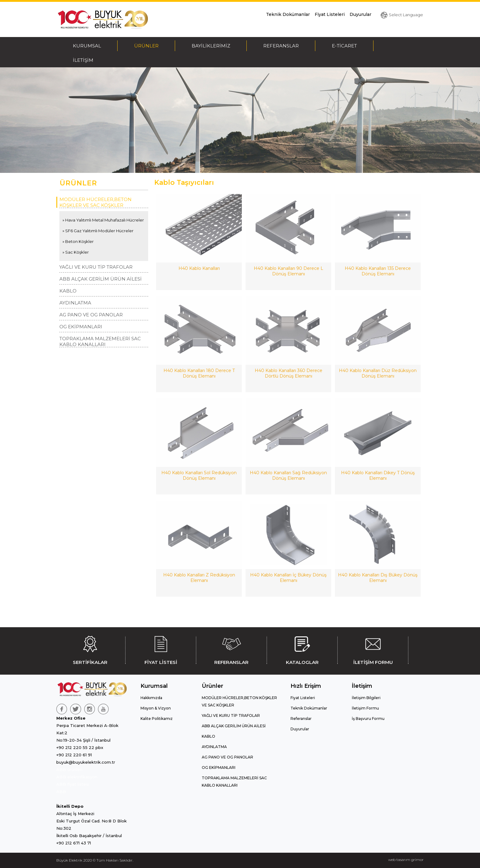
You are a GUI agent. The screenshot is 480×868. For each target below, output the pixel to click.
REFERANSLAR (281, 46)
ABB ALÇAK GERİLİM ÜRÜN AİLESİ (101, 279)
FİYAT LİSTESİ (161, 649)
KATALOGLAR (302, 649)
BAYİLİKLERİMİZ (211, 46)
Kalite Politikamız (157, 719)
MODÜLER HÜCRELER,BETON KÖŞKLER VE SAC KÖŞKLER (96, 202)
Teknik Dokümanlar (288, 14)
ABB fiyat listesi (73, 784)
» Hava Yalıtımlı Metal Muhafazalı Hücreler (103, 220)
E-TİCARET (344, 46)
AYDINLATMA (75, 303)
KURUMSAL (87, 46)
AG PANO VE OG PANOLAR (91, 315)
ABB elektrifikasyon (77, 777)
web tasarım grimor (406, 860)
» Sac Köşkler (76, 252)
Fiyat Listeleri (330, 14)
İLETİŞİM (83, 60)
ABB (61, 792)
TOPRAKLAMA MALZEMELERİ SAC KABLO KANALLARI (100, 341)
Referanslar (301, 719)
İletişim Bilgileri (366, 698)
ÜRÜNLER (146, 46)
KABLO (68, 291)
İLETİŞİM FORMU (373, 649)
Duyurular (360, 14)
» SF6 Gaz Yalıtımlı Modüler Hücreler (98, 231)
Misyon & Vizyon (156, 708)
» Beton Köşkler (78, 241)
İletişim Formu (365, 708)
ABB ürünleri (69, 769)
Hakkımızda (151, 698)
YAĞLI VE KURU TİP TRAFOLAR (96, 267)
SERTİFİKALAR (90, 649)
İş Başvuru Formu (368, 719)
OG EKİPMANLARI (81, 327)
